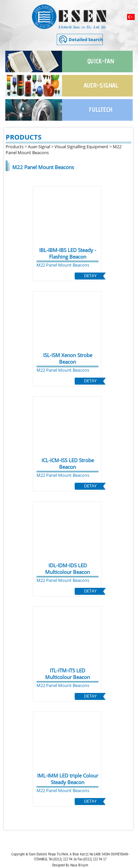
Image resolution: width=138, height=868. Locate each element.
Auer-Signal (39, 147)
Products (15, 147)
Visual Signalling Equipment (81, 147)
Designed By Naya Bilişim (70, 865)
